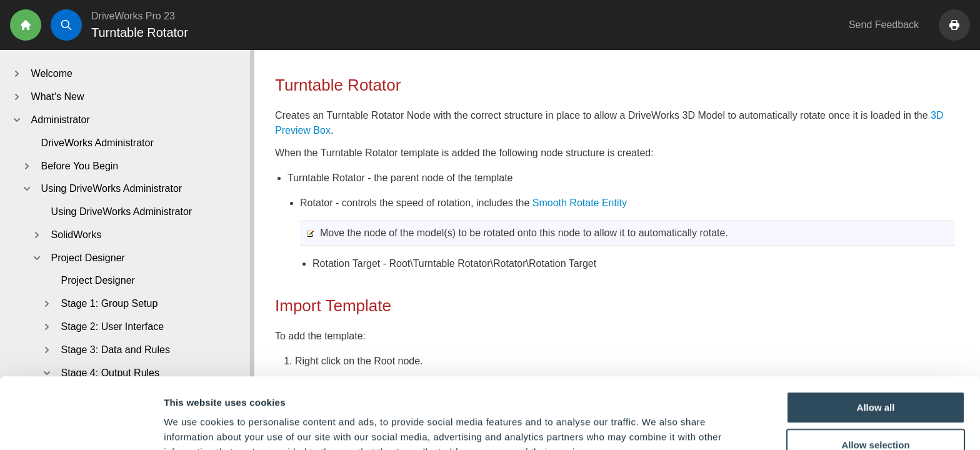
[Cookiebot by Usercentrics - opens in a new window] (81, 426)
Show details (656, 425)
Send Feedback (884, 25)
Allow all (876, 340)
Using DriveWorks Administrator (122, 212)
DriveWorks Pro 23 (133, 16)
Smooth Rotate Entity (580, 203)
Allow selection (875, 378)
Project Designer (98, 280)
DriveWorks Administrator (97, 143)
